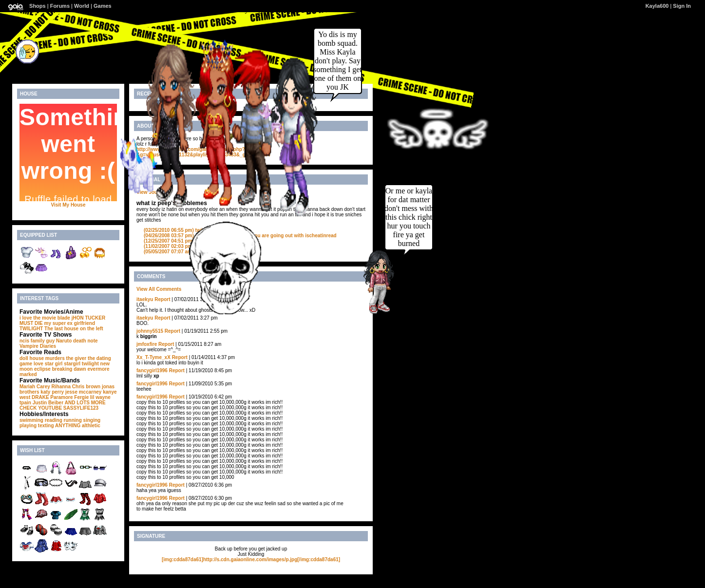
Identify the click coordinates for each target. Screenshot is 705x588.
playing (28, 426)
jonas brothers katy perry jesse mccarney (67, 389)
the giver (76, 358)
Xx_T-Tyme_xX (153, 357)
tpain (25, 403)
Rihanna (61, 387)
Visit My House (68, 205)
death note (86, 341)
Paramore (61, 397)
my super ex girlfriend (70, 323)
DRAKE (40, 397)
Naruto (64, 341)
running (73, 420)
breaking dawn (69, 369)
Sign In (682, 6)
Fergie (81, 397)
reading (54, 420)
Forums (60, 6)
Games (103, 6)
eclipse (42, 369)
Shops (38, 6)
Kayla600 (657, 6)
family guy (43, 341)
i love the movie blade (45, 318)
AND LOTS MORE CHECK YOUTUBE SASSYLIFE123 (63, 405)
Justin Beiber (48, 403)
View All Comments (159, 289)
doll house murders (42, 358)
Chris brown (86, 387)
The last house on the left (74, 329)
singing (92, 420)
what (175, 241)
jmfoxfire (147, 344)
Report (162, 299)
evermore (99, 369)
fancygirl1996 (152, 370)
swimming (31, 420)
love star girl (48, 364)
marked (28, 374)
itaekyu (145, 299)
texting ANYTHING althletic (69, 426)
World (82, 6)
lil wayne (100, 397)
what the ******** (188, 246)
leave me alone (187, 252)
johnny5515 (150, 331)
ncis (24, 341)
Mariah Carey (35, 387)
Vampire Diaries (38, 346)
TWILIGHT (31, 329)
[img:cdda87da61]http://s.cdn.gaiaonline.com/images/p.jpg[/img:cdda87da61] (251, 560)
